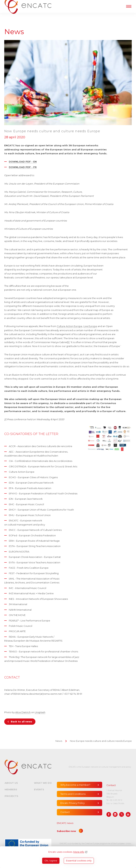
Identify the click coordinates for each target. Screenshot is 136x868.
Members (11, 789)
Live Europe (90, 326)
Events (39, 789)
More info (79, 852)
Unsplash (40, 712)
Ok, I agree (51, 861)
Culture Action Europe (70, 326)
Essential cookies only (79, 861)
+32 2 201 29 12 (116, 800)
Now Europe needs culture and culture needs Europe (101, 741)
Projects (11, 796)
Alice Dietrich (23, 712)
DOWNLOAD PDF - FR (23, 167)
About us (11, 783)
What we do (43, 783)
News (59, 741)
